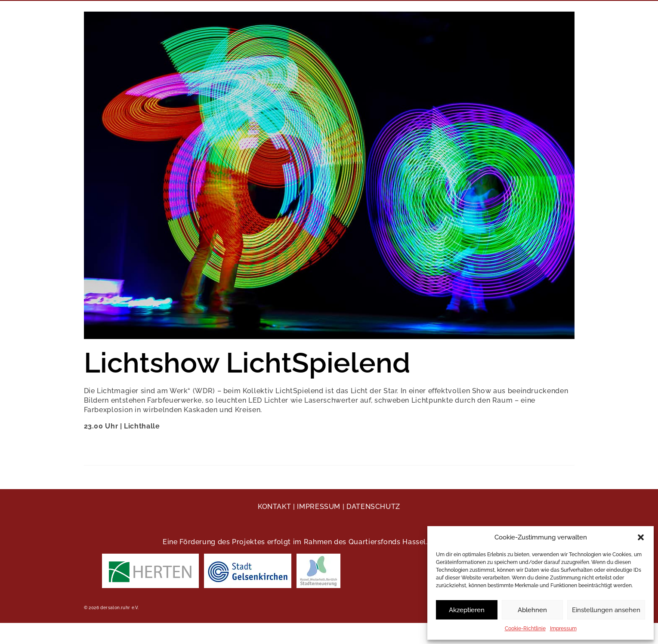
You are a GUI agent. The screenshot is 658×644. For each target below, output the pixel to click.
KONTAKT (274, 507)
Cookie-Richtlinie (525, 629)
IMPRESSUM (319, 507)
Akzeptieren (467, 610)
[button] (641, 537)
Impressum (563, 629)
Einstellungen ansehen (606, 610)
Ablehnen (532, 610)
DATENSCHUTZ (373, 507)
